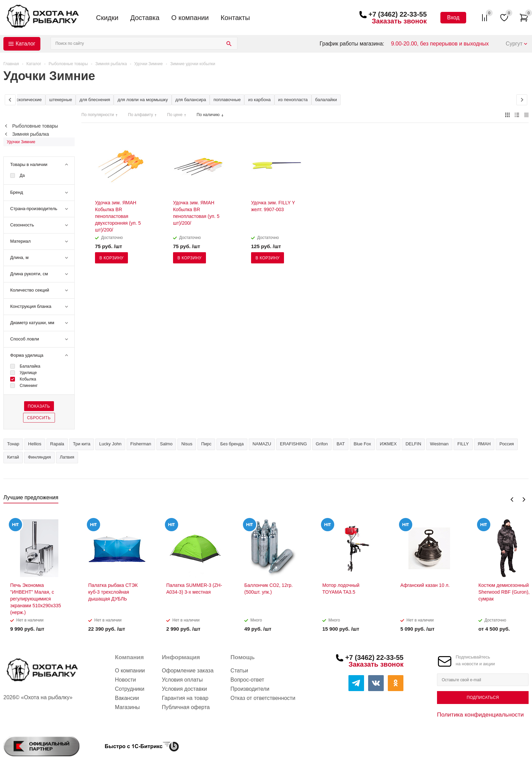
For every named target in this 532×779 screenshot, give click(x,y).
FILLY (463, 444)
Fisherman (141, 444)
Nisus (187, 444)
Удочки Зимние (21, 142)
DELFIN (413, 444)
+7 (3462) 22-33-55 (398, 14)
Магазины (127, 707)
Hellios (35, 444)
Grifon (322, 444)
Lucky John (110, 444)
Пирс (206, 444)
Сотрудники (130, 689)
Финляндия (39, 457)
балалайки (326, 100)
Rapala (57, 444)
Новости (126, 680)
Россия (507, 444)
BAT (341, 444)
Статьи (239, 671)
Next (524, 499)
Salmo (166, 444)
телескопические (24, 100)
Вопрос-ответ (247, 680)
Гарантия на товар (185, 698)
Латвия (67, 457)
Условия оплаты (182, 680)
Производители (250, 689)
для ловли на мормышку (142, 100)
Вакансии (127, 698)
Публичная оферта (186, 707)
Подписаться (483, 698)
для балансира (191, 100)
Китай (13, 457)
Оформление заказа (188, 671)
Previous (512, 499)
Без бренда (232, 444)
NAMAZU (262, 444)
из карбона (259, 100)
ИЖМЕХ (388, 444)
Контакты (235, 18)
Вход (453, 17)
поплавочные (227, 100)
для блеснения (95, 100)
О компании (190, 18)
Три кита (82, 444)
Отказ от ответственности (263, 698)
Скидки (107, 18)
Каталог (25, 44)
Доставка (145, 18)
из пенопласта (293, 100)
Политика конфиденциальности (480, 715)
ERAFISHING (293, 444)
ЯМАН (484, 444)
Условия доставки (184, 689)
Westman (439, 444)
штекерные (61, 100)
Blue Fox (362, 444)
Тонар (13, 444)
